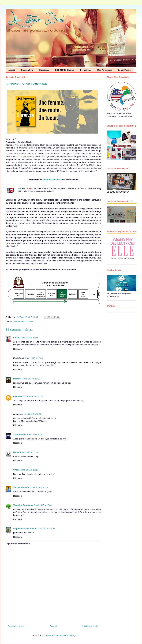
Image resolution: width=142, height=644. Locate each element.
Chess (16, 470)
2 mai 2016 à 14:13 (39, 487)
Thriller (30, 321)
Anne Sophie (20, 435)
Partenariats (20, 321)
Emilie (16, 338)
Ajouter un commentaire (19, 544)
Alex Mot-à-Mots (21, 487)
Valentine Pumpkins (23, 505)
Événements (86, 70)
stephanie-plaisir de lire (25, 529)
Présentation (27, 70)
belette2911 (19, 396)
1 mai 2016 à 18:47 (36, 435)
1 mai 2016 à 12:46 (34, 396)
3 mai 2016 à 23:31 (46, 529)
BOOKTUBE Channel (65, 70)
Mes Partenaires (105, 70)
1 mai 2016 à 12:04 (34, 358)
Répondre (18, 349)
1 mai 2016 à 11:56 (29, 338)
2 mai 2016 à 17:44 (43, 505)
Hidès (16, 452)
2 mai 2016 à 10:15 (29, 470)
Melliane (17, 379)
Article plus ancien (91, 626)
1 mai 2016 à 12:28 (31, 379)
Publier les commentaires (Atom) (60, 635)
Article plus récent (16, 626)
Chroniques (44, 70)
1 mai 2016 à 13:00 (32, 414)
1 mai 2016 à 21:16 (29, 452)
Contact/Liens (124, 70)
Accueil (12, 70)
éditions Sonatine (52, 180)
